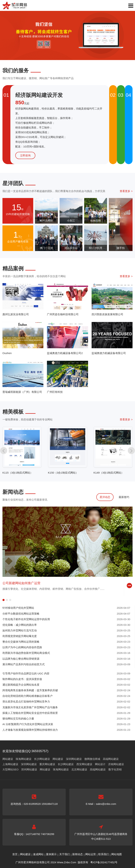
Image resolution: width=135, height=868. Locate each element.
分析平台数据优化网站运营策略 (21, 614)
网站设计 (100, 764)
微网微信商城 (92, 759)
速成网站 (38, 854)
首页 (15, 854)
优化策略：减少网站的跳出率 (20, 625)
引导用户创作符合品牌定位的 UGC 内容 (26, 673)
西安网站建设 (84, 764)
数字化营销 (115, 769)
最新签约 (124, 497)
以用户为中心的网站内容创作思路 (22, 647)
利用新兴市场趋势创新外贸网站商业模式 (26, 653)
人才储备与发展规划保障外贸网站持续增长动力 (30, 730)
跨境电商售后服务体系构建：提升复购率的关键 (30, 690)
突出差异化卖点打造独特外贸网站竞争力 (26, 702)
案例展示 (51, 854)
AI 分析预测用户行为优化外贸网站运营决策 (28, 724)
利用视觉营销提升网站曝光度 (20, 636)
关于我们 (65, 854)
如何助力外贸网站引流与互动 (20, 630)
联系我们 (104, 854)
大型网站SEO (11, 769)
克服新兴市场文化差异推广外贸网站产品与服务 (30, 707)
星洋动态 (105, 497)
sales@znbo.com (106, 804)
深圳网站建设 (74, 759)
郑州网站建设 (29, 769)
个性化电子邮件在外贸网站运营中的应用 (26, 619)
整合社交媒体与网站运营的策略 (21, 642)
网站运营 (91, 854)
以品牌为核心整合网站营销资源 (21, 659)
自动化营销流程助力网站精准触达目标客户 (28, 696)
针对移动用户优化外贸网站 (18, 608)
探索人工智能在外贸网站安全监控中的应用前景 (30, 713)
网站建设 (8, 759)
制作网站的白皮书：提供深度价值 (22, 679)
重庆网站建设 (47, 764)
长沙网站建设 (42, 759)
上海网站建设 (10, 764)
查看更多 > (126, 191)
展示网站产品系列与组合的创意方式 (24, 664)
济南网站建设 (116, 764)
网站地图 (117, 854)
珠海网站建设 (24, 759)
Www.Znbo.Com (67, 862)
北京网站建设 (79, 769)
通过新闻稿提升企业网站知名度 (21, 685)
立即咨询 (25, 155)
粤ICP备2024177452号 (104, 862)
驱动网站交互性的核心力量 (18, 719)
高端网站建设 (111, 759)
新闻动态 (78, 854)
